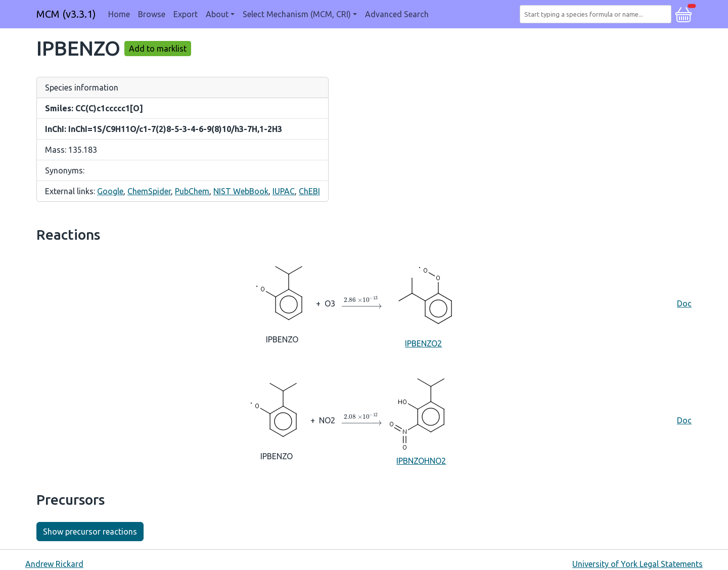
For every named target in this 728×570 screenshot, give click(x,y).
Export (186, 14)
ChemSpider (149, 191)
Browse (152, 14)
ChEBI (309, 191)
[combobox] (598, 14)
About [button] (217, 14)
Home (119, 14)
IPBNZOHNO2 (421, 420)
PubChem (192, 191)
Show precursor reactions (90, 532)
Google (110, 191)
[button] (684, 13)
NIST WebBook (241, 191)
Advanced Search (397, 14)
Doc (684, 303)
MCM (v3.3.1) (66, 14)
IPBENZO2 (424, 303)
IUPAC (284, 191)
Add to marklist (158, 49)
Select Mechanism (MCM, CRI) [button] (297, 14)
